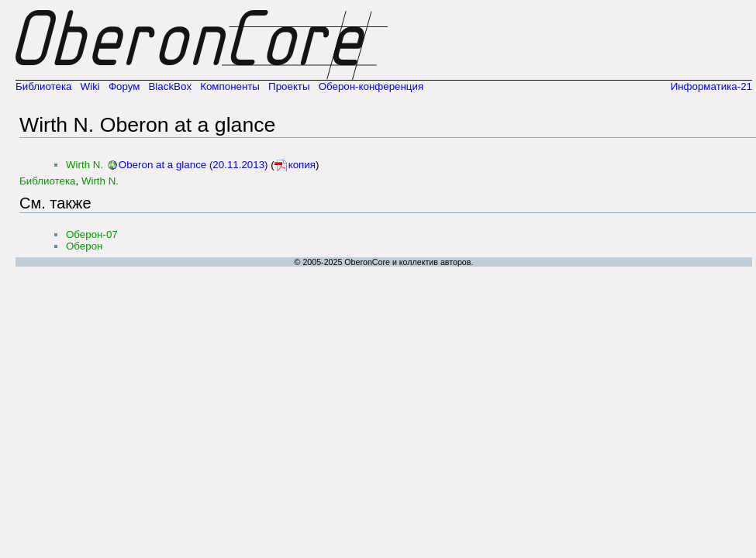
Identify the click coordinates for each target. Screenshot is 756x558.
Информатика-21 (711, 86)
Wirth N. (85, 165)
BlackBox (170, 86)
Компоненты (230, 86)
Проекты (289, 86)
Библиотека (43, 86)
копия (302, 165)
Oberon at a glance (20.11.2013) (193, 165)
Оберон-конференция (371, 86)
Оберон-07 (92, 234)
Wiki (90, 86)
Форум (124, 86)
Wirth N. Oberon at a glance (147, 125)
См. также (55, 203)
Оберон (84, 246)
